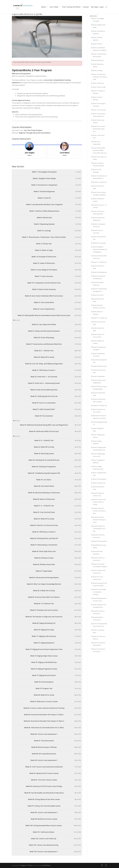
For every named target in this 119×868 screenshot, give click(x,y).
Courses (86, 7)
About (44, 7)
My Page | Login (97, 7)
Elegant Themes (27, 865)
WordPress (47, 865)
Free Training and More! (71, 7)
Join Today (54, 7)
